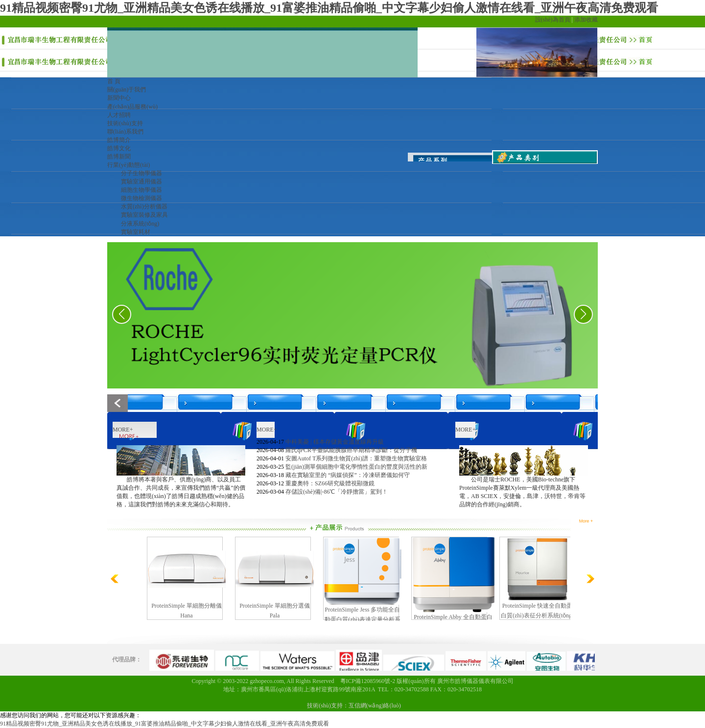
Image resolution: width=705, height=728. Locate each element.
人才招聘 (119, 115)
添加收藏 (586, 20)
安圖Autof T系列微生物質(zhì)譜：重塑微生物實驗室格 (356, 458)
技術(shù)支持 (125, 123)
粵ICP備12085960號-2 (368, 681)
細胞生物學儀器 (141, 190)
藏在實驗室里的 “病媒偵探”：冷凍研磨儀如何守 (348, 475)
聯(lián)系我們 (125, 132)
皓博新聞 (119, 157)
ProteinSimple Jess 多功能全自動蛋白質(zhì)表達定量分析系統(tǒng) (363, 619)
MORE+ (123, 430)
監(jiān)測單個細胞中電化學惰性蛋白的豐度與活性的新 (356, 467)
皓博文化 (119, 148)
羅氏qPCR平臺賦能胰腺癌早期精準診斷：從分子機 (351, 450)
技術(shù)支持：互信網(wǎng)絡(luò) (354, 705)
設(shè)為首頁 (553, 20)
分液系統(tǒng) (140, 224)
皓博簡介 (119, 140)
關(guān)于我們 (127, 90)
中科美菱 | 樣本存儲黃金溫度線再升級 (334, 442)
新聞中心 (119, 98)
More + (586, 521)
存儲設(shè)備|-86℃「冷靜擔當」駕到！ (337, 492)
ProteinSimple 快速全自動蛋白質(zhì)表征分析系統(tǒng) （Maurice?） (537, 615)
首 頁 (114, 81)
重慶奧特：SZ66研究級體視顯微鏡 (330, 483)
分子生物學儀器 (141, 173)
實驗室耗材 (136, 232)
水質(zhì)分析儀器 (144, 206)
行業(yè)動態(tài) (129, 165)
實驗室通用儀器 (141, 182)
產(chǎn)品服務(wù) (132, 107)
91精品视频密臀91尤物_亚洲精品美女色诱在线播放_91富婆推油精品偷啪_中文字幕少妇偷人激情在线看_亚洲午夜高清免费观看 (329, 8)
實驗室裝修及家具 (144, 215)
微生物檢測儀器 (141, 198)
